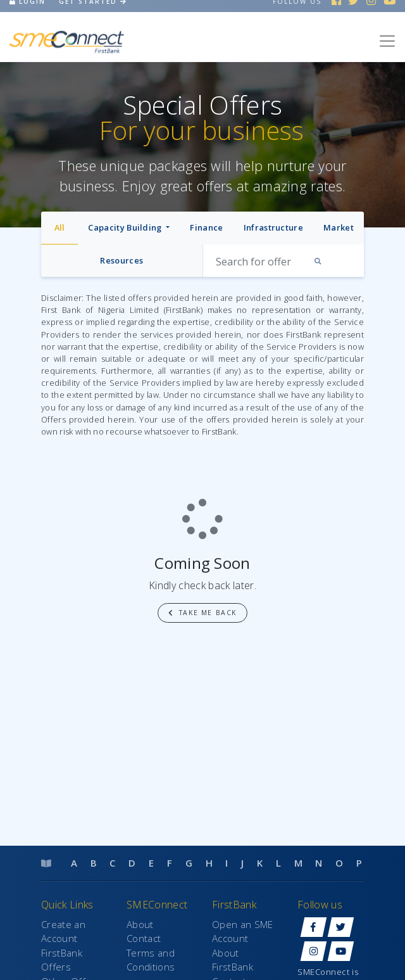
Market (339, 227)
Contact (144, 938)
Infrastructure (273, 227)
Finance (206, 227)
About (140, 924)
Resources (121, 260)
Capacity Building (126, 227)
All (60, 227)
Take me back (202, 613)
